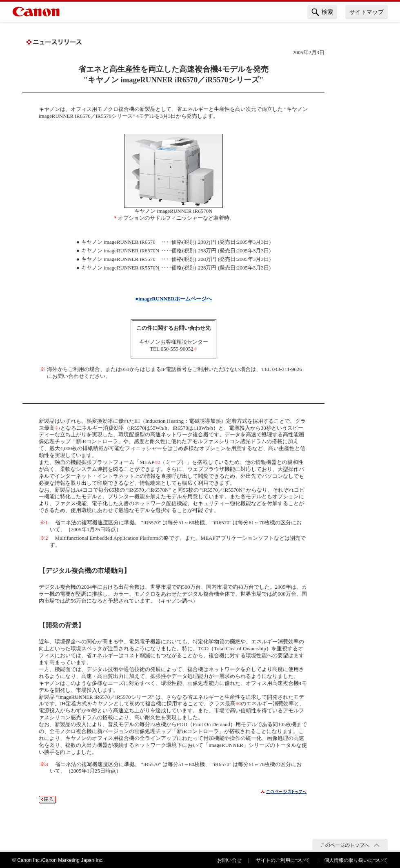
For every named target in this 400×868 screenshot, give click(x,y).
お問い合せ (229, 860)
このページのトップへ (345, 845)
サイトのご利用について (283, 860)
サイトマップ (367, 12)
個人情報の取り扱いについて (356, 860)
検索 (322, 12)
